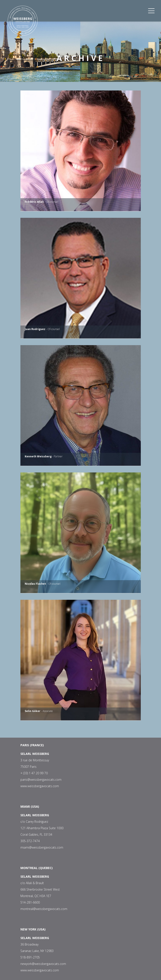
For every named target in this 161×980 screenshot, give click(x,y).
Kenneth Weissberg (38, 456)
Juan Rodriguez (35, 329)
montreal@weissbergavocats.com (44, 909)
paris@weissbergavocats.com (41, 780)
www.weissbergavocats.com (40, 786)
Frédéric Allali (34, 202)
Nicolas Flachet (35, 584)
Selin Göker (33, 711)
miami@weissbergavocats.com (42, 847)
